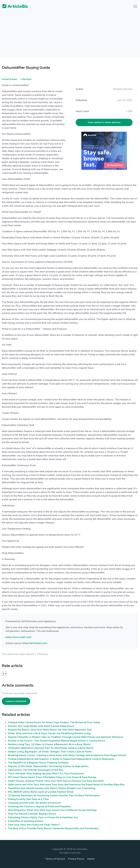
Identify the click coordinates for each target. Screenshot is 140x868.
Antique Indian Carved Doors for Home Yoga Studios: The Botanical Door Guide (54, 722)
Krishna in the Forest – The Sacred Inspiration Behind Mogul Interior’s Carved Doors (56, 741)
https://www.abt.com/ (18, 637)
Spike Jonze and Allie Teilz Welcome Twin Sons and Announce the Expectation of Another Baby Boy (66, 785)
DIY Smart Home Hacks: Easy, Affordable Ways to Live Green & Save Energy (52, 777)
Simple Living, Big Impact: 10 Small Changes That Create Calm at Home (50, 752)
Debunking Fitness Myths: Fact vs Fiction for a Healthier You (43, 817)
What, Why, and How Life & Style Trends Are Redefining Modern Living (49, 733)
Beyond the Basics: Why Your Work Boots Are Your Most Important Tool (50, 730)
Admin (91, 859)
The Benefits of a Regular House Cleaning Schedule (38, 763)
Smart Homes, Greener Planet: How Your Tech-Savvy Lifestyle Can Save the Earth (56, 781)
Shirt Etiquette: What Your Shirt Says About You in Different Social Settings (52, 810)
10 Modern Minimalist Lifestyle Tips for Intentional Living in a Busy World (51, 748)
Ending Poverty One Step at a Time (28, 799)
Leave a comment (16, 701)
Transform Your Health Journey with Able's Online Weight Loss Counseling (52, 788)
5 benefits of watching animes (26, 821)
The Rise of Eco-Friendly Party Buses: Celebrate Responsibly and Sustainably (53, 828)
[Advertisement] (70, 37)
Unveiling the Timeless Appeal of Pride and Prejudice (39, 806)
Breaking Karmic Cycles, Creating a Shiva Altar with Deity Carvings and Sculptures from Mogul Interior (67, 755)
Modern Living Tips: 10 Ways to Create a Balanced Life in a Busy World (49, 744)
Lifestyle (26, 79)
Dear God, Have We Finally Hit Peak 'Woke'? (34, 825)
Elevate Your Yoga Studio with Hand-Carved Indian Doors (41, 726)
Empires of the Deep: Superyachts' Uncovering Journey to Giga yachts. (48, 766)
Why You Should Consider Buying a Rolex (32, 814)
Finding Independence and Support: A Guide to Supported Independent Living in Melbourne (61, 759)
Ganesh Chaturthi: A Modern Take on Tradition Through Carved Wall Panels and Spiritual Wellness (66, 737)
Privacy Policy (76, 859)
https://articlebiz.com (35, 643)
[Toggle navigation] (135, 6)
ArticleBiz (13, 7)
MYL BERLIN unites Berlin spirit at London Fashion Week (41, 792)
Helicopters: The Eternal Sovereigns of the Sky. (36, 770)
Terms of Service (55, 859)
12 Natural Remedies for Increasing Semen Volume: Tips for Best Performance (54, 796)
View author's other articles (104, 122)
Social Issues (10, 79)
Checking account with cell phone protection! (34, 803)
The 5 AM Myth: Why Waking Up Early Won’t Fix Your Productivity (46, 774)
